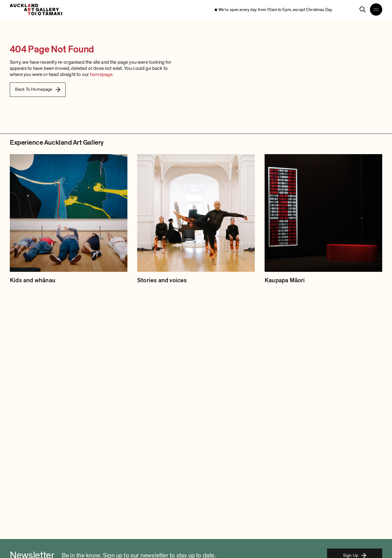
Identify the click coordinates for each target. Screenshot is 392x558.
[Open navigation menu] (376, 9)
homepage (101, 74)
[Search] (363, 9)
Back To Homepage (38, 89)
